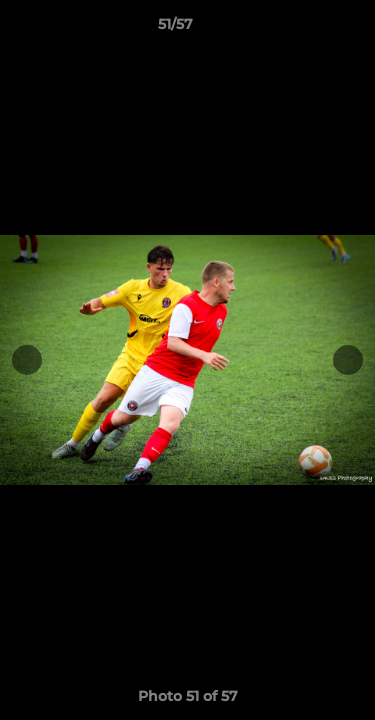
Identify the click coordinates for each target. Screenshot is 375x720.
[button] (303, 29)
